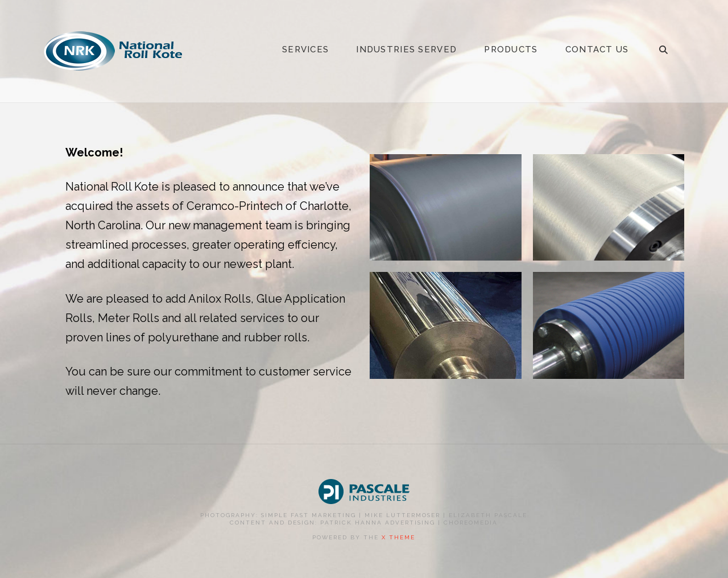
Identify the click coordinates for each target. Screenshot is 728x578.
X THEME (398, 537)
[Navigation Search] (663, 51)
